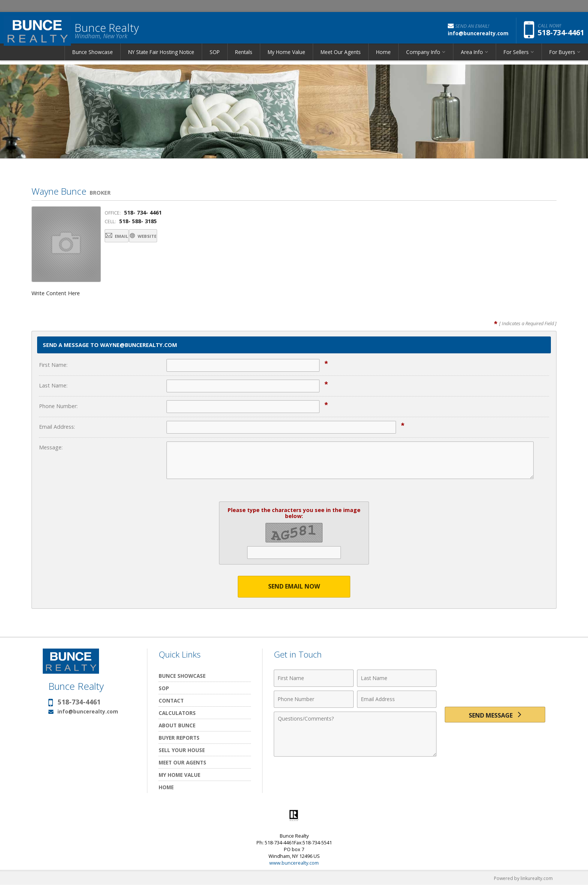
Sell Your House (182, 750)
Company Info (423, 58)
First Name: (53, 365)
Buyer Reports (179, 738)
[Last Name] (397, 679)
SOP (215, 58)
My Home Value (286, 58)
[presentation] (495, 683)
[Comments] (355, 734)
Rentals (244, 58)
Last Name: (53, 385)
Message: (51, 447)
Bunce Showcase (93, 58)
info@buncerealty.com (88, 712)
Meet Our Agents (341, 58)
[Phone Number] (314, 700)
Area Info (472, 58)
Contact (171, 701)
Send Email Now (294, 587)
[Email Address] (397, 700)
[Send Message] (495, 717)
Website (168, 237)
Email (124, 237)
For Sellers (516, 58)
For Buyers (562, 58)
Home (383, 58)
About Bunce (177, 726)
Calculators (177, 713)
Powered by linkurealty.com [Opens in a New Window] (521, 878)
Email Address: (57, 427)
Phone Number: (58, 406)
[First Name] (314, 679)
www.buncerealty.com (294, 863)
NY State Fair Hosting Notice (161, 58)
